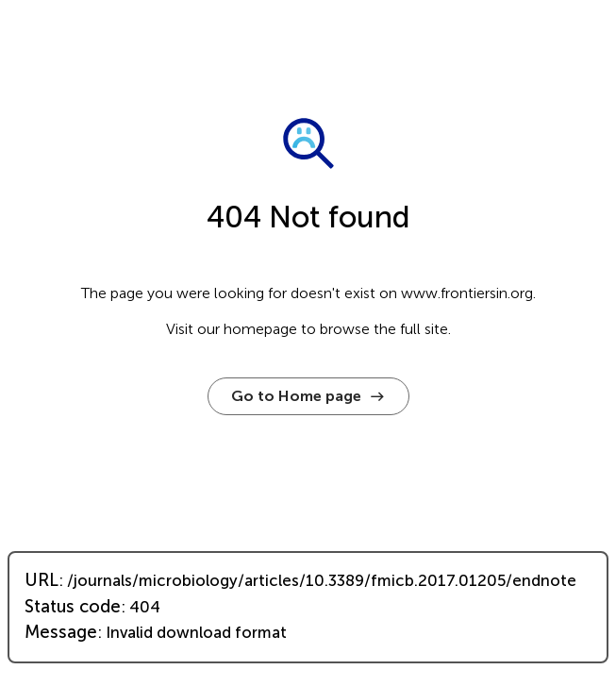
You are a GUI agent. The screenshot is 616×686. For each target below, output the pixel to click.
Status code (73, 607)
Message (61, 632)
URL (42, 580)
